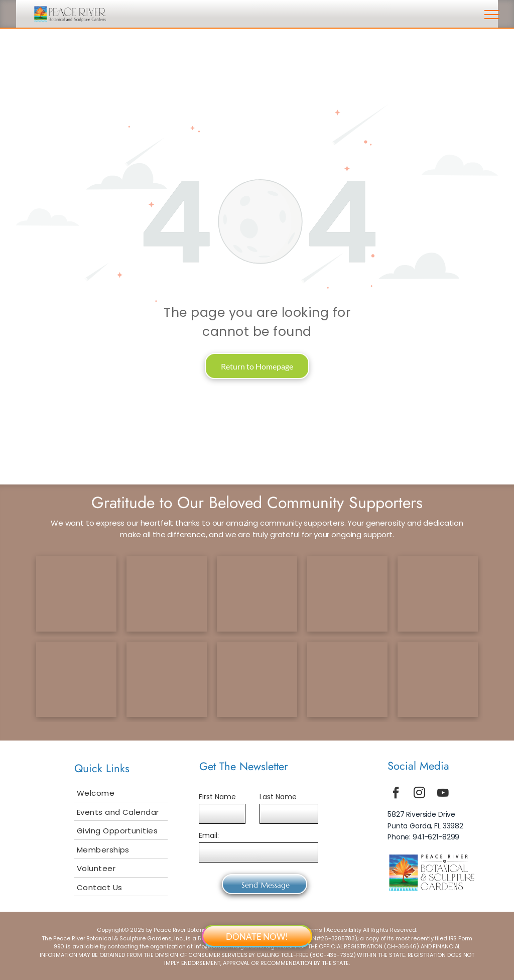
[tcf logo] (438, 594)
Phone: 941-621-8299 (423, 837)
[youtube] (443, 794)
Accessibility (344, 930)
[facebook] (396, 794)
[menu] (492, 15)
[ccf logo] (167, 594)
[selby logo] (76, 679)
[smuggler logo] (257, 679)
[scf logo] (347, 594)
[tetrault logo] (76, 594)
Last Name (278, 797)
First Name (217, 797)
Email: (209, 835)
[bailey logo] (167, 679)
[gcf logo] (257, 594)
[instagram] (420, 794)
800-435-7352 (333, 955)
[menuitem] (121, 793)
